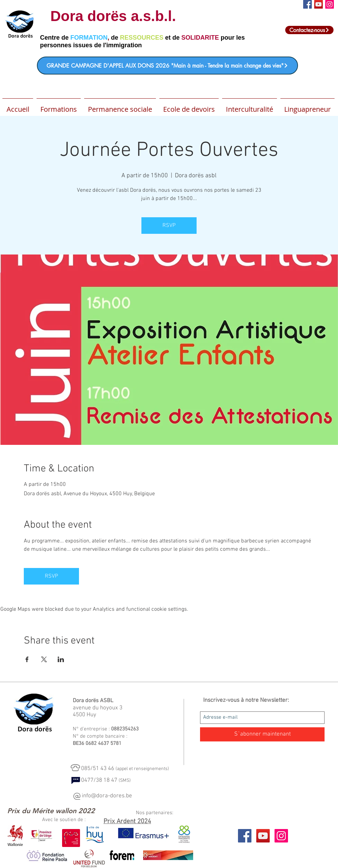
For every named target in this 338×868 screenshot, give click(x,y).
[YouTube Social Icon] (263, 836)
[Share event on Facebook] (27, 659)
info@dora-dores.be (107, 796)
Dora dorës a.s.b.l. (113, 16)
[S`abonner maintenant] (262, 734)
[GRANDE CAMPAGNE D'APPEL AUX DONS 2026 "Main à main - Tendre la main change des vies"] (167, 66)
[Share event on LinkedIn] (61, 659)
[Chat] (76, 780)
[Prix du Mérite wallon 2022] (51, 811)
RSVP (169, 226)
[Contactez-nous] (309, 30)
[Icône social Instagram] (330, 4)
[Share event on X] (44, 659)
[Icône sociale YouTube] (319, 4)
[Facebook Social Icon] (307, 4)
